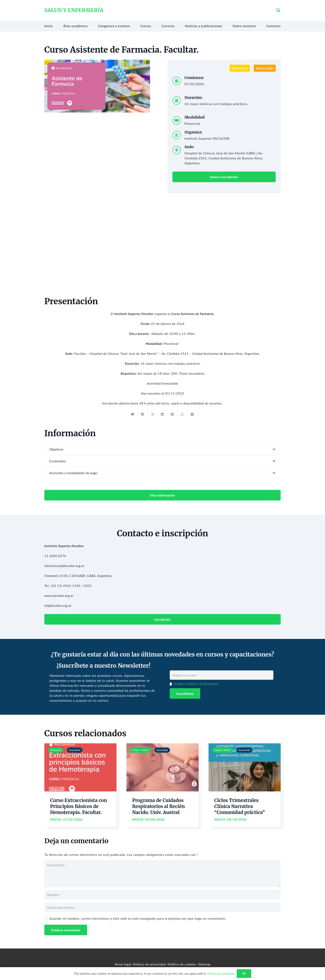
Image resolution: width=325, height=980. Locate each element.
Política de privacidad (149, 964)
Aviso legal (123, 964)
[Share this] (143, 414)
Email (173, 668)
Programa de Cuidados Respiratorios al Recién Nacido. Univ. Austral (159, 806)
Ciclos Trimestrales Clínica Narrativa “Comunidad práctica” (240, 806)
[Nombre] (162, 895)
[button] (278, 10)
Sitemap (204, 964)
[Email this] (133, 414)
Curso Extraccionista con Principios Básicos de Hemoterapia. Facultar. (79, 806)
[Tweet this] (153, 414)
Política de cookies (182, 964)
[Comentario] (162, 874)
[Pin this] (172, 414)
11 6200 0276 (55, 556)
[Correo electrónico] (162, 908)
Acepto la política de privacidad (196, 684)
